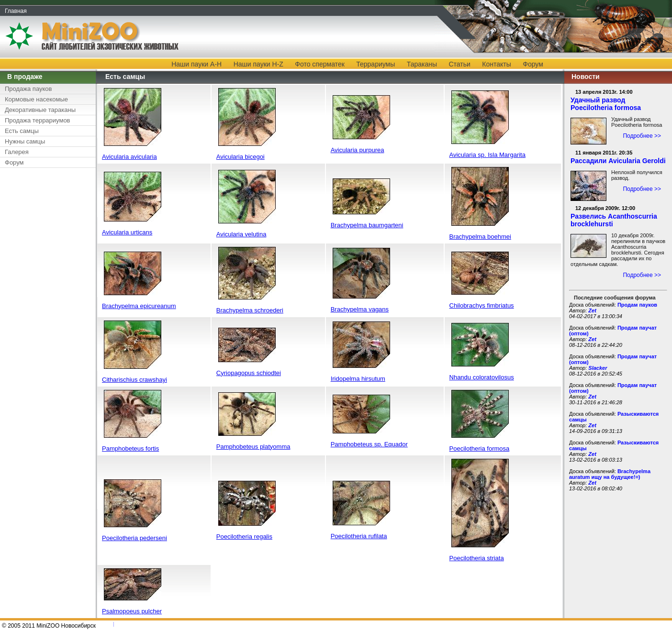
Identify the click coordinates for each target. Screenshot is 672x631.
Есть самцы (22, 131)
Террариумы (375, 64)
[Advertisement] (45, 316)
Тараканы (422, 64)
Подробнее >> (642, 136)
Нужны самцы (25, 141)
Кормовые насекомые (36, 99)
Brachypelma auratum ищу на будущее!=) (610, 474)
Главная (16, 11)
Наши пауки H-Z (258, 64)
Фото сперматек (319, 64)
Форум (533, 64)
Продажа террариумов (38, 120)
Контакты (496, 64)
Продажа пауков (28, 89)
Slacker (598, 368)
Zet (592, 310)
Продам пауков (637, 305)
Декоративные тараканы (40, 110)
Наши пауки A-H (196, 64)
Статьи (460, 64)
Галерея (17, 152)
